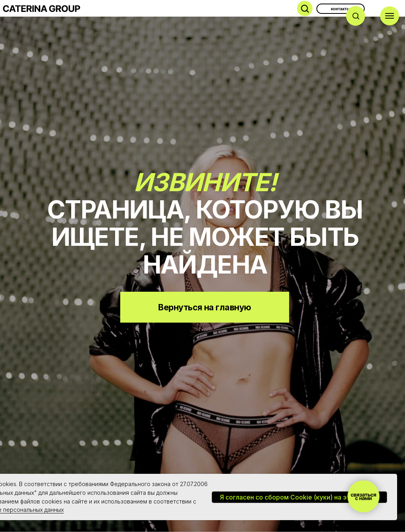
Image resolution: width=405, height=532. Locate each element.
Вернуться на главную (204, 307)
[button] (356, 16)
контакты (341, 9)
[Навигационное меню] (390, 16)
